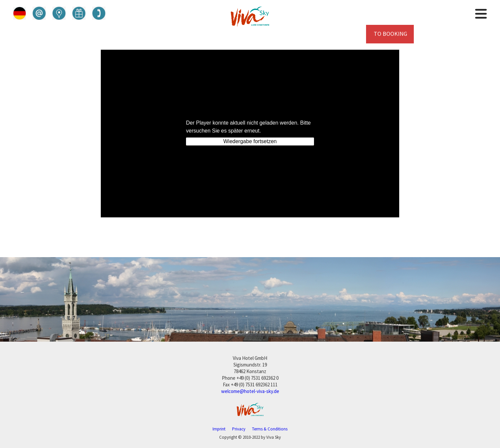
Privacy (239, 429)
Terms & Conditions (270, 429)
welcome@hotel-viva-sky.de (250, 391)
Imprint (219, 429)
